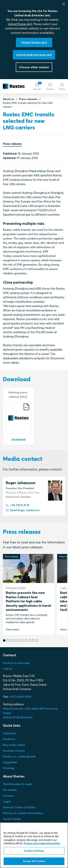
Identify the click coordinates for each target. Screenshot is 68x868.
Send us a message (16, 663)
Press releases (28, 99)
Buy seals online (14, 745)
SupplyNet (10, 762)
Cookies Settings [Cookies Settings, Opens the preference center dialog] (34, 851)
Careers (9, 796)
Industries (10, 733)
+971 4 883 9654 (20, 697)
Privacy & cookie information (23, 813)
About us (9, 99)
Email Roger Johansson (23, 510)
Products (9, 739)
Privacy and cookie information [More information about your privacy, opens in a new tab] (42, 843)
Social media (12, 819)
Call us (8, 669)
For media (10, 790)
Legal (7, 801)
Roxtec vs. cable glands (19, 756)
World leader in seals (17, 784)
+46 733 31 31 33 (17, 505)
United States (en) (20, 24)
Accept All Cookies (34, 861)
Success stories (14, 751)
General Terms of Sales (19, 807)
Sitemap (9, 768)
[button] (37, 86)
